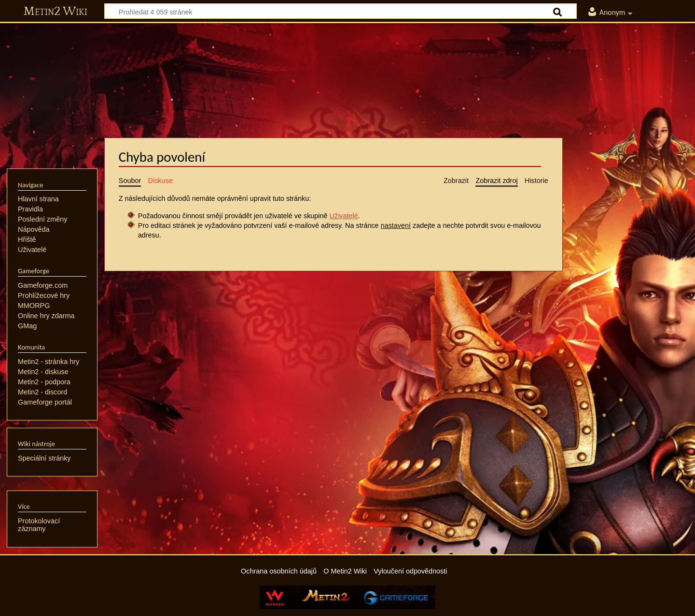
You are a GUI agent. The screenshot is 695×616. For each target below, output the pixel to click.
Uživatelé (344, 216)
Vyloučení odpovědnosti (410, 571)
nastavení (396, 225)
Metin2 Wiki (56, 12)
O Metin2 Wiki (345, 571)
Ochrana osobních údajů (279, 571)
